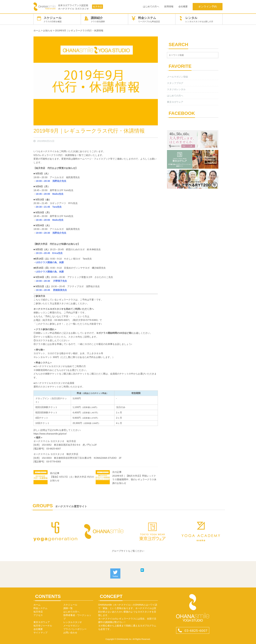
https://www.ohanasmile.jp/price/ (50, 434)
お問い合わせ (70, 633)
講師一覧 (68, 608)
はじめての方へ (151, 6)
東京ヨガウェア (175, 102)
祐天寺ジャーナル (43, 626)
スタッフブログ (175, 83)
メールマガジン (71, 626)
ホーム (37, 605)
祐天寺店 (97, 7)
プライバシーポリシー (75, 629)
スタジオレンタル (176, 89)
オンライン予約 (208, 7)
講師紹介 (104, 19)
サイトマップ (40, 633)
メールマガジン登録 (177, 77)
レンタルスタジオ (73, 622)
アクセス (38, 615)
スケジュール (57, 19)
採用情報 (169, 6)
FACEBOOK (182, 113)
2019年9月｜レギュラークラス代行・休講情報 (89, 131)
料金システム (152, 19)
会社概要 (183, 6)
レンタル (199, 19)
